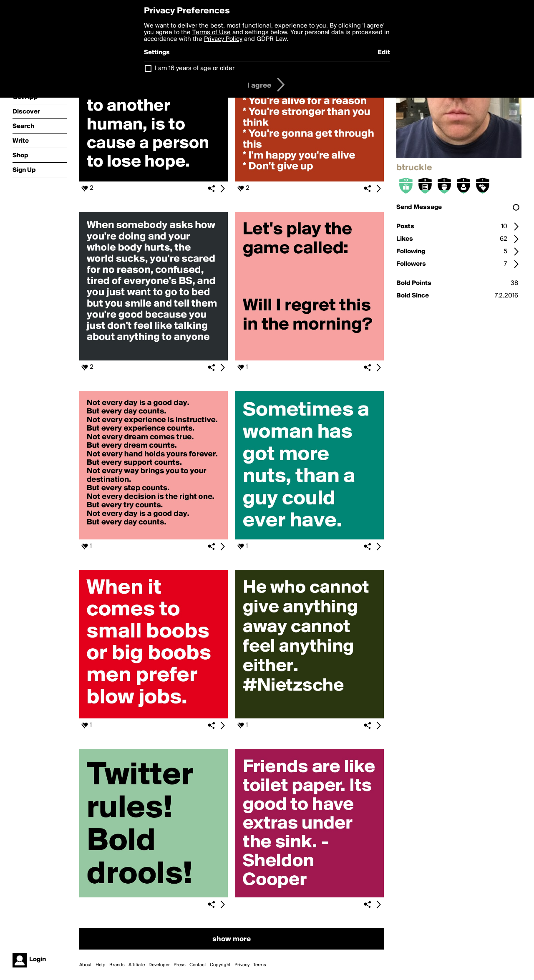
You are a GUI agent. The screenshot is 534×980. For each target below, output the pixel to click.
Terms (260, 965)
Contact (198, 965)
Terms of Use (212, 33)
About (86, 965)
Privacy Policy (223, 39)
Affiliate (137, 965)
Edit (384, 53)
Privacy (242, 965)
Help (101, 965)
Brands (117, 965)
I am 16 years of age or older (195, 68)
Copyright (220, 965)
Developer (159, 965)
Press (180, 965)
